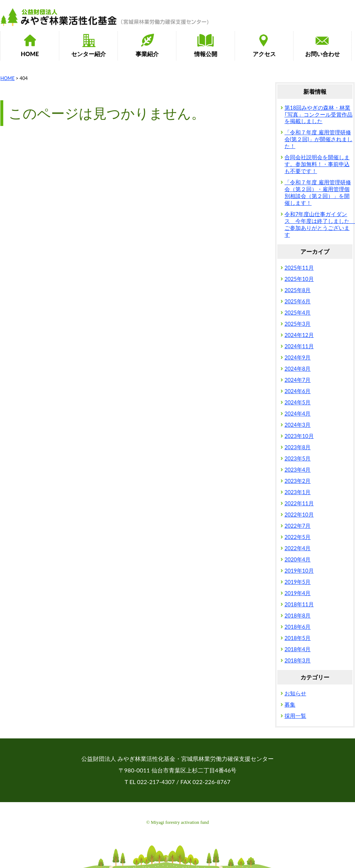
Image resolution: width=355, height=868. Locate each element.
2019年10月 (299, 571)
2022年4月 (298, 548)
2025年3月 (298, 324)
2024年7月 (298, 380)
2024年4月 (298, 414)
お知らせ (295, 693)
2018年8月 (298, 616)
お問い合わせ (322, 54)
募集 (290, 705)
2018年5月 (298, 638)
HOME (30, 54)
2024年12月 (299, 335)
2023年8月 (298, 447)
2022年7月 (298, 526)
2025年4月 (298, 313)
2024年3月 (298, 425)
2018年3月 (298, 660)
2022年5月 (298, 537)
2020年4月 (298, 559)
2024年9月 (298, 357)
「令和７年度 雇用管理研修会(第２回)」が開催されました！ (318, 139)
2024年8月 (298, 369)
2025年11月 (299, 268)
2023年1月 (298, 492)
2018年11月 (299, 604)
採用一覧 (295, 716)
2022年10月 (299, 515)
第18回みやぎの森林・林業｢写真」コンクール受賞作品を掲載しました (318, 115)
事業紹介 (147, 54)
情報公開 (206, 54)
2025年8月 (298, 290)
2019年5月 (298, 582)
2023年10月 (299, 436)
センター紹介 (89, 54)
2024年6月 (298, 391)
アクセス (264, 54)
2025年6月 (298, 301)
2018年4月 (298, 649)
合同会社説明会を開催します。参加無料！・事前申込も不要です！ (317, 164)
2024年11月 (299, 346)
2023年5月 (298, 458)
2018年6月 (298, 627)
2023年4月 (298, 470)
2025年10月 (299, 279)
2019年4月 (298, 593)
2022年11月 (299, 503)
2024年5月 (298, 402)
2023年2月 (298, 481)
